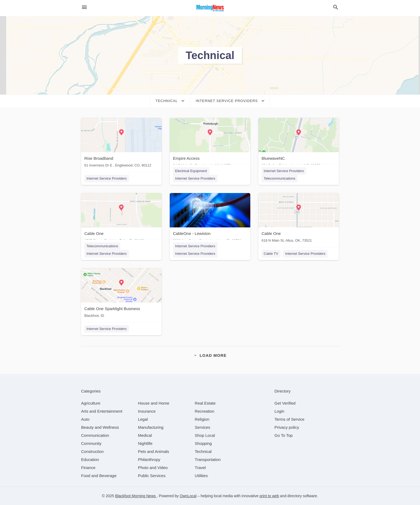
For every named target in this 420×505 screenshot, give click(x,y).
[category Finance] (88, 468)
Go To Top (284, 435)
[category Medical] (145, 435)
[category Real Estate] (205, 403)
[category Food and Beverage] (99, 476)
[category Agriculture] (91, 403)
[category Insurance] (147, 411)
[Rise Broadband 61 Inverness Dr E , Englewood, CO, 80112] (121, 144)
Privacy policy (287, 427)
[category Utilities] (201, 476)
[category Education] (90, 459)
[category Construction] (92, 451)
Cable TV (271, 254)
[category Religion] (202, 419)
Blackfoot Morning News (136, 496)
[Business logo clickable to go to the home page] (210, 8)
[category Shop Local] (205, 435)
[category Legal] (143, 419)
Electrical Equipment (191, 171)
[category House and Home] (154, 403)
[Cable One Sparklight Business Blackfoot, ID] (121, 294)
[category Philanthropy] (149, 459)
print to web (269, 496)
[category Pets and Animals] (154, 451)
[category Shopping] (203, 443)
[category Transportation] (208, 459)
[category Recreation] (204, 411)
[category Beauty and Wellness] (100, 427)
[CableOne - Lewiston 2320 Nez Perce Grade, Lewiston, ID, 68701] (210, 219)
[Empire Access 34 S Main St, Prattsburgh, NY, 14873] (210, 144)
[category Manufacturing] (151, 427)
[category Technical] (203, 451)
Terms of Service (289, 419)
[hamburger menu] (84, 7)
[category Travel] (200, 468)
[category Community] (91, 443)
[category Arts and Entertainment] (102, 411)
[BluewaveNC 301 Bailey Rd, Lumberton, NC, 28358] (299, 144)
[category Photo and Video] (153, 468)
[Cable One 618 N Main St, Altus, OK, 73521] (299, 219)
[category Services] (202, 427)
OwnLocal (188, 496)
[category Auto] (85, 419)
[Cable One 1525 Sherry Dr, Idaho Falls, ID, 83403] (121, 219)
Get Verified (285, 403)
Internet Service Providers (107, 178)
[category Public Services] (152, 476)
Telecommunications (280, 178)
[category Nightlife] (145, 443)
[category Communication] (95, 435)
